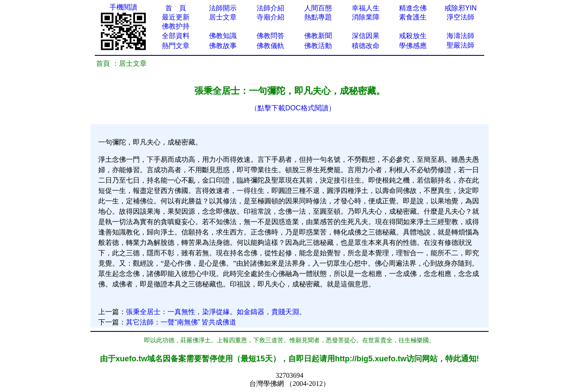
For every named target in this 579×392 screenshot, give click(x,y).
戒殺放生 (413, 36)
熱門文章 (176, 46)
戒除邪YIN (461, 8)
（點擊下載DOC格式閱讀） (293, 108)
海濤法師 (460, 36)
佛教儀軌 (270, 46)
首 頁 (176, 8)
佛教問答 (270, 36)
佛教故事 (223, 46)
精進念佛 (413, 8)
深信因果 (366, 36)
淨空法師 (460, 17)
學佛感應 (413, 46)
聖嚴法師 (460, 45)
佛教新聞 (318, 36)
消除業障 (366, 17)
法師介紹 (270, 8)
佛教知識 (223, 36)
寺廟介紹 (270, 17)
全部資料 (176, 36)
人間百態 (318, 8)
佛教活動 (318, 46)
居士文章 (223, 17)
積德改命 (366, 46)
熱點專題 (318, 17)
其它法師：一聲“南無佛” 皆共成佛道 (181, 322)
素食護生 (413, 17)
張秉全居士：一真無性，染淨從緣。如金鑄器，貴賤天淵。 (216, 312)
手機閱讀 (123, 7)
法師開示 (223, 8)
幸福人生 (366, 8)
